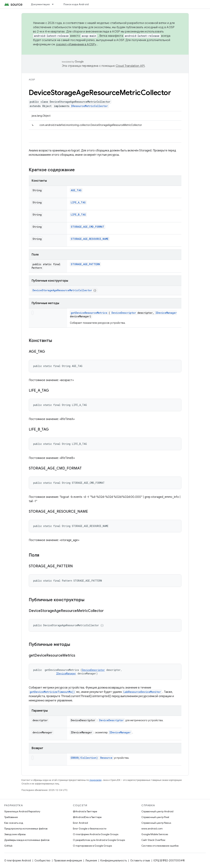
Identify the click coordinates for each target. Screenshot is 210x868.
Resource (106, 758)
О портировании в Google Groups (92, 846)
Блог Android (80, 823)
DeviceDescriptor (124, 313)
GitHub (8, 846)
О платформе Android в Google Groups (96, 834)
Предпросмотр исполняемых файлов (26, 829)
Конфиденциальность (114, 861)
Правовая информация (68, 861)
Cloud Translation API (130, 66)
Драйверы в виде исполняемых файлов (27, 840)
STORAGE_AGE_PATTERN (85, 264)
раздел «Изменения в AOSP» (76, 44)
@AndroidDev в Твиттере (87, 817)
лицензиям (95, 780)
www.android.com (152, 829)
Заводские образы (15, 834)
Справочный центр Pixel (155, 817)
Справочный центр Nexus (156, 823)
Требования (11, 817)
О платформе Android (18, 861)
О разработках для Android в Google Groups (99, 840)
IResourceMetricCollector (89, 106)
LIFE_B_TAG (78, 215)
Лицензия (91, 861)
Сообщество (42, 861)
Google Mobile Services (155, 834)
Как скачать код (14, 823)
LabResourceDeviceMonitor (142, 692)
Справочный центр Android (157, 811)
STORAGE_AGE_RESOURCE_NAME (90, 239)
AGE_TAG (76, 190)
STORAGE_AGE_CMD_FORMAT (87, 227)
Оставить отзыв (140, 861)
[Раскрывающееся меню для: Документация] (54, 4)
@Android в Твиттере (85, 811)
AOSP (32, 80)
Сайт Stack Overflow (153, 840)
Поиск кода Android (76, 4)
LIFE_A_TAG (78, 202)
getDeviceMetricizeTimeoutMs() (52, 692)
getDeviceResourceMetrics (89, 313)
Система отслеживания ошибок (160, 846)
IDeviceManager (166, 313)
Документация (40, 4)
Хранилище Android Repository (22, 811)
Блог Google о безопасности (90, 829)
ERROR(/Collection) (84, 758)
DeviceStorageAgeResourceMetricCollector (62, 290)
